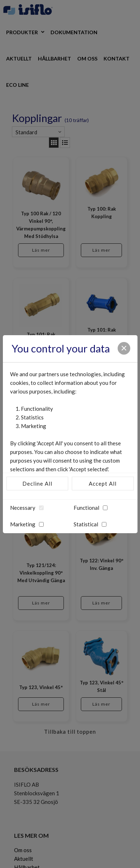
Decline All (37, 484)
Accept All (103, 484)
